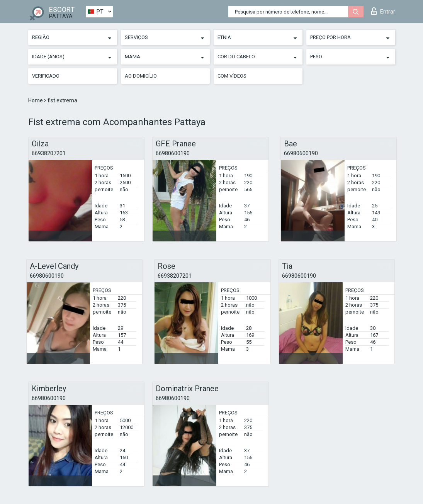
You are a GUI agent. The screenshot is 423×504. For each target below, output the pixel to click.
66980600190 (173, 153)
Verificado (46, 76)
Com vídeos (232, 76)
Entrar (383, 11)
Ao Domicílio (141, 76)
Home (36, 100)
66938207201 (49, 153)
